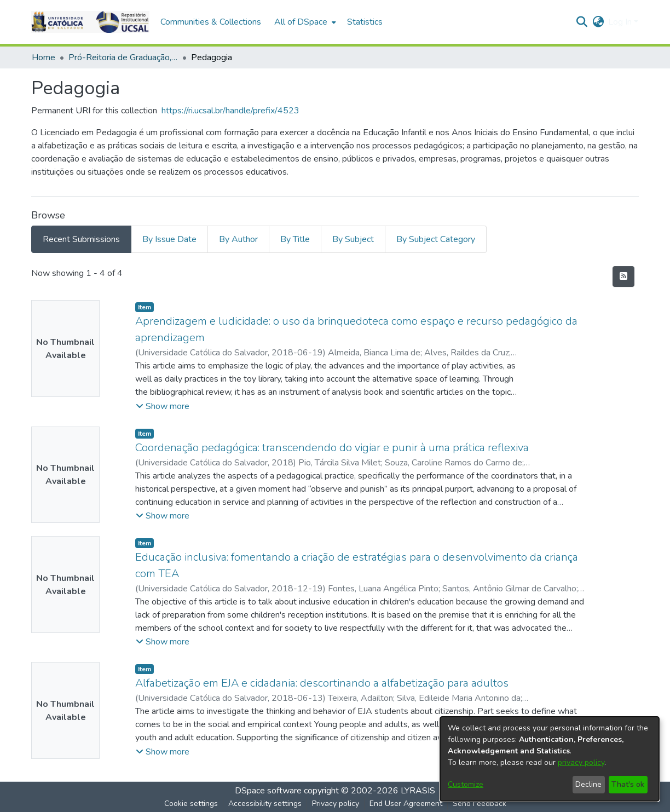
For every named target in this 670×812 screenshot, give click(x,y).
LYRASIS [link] (418, 791)
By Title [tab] (295, 239)
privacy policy (581, 762)
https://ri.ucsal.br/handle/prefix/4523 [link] (230, 111)
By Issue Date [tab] (169, 239)
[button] (90, 22)
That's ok (628, 784)
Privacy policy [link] (336, 804)
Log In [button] (621, 22)
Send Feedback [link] (480, 804)
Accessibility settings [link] (265, 804)
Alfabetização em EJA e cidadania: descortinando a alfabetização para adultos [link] (322, 683)
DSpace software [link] (268, 791)
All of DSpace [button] (301, 22)
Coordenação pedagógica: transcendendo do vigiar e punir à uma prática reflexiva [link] (332, 448)
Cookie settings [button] (191, 804)
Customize (466, 784)
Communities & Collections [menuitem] (211, 22)
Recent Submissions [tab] (81, 239)
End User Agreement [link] (406, 804)
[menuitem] (304, 22)
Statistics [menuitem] (365, 22)
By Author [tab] (238, 239)
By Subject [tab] (353, 239)
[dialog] (550, 759)
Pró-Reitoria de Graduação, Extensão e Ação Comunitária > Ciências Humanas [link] (123, 57)
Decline (588, 784)
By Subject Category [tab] (436, 239)
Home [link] (44, 57)
